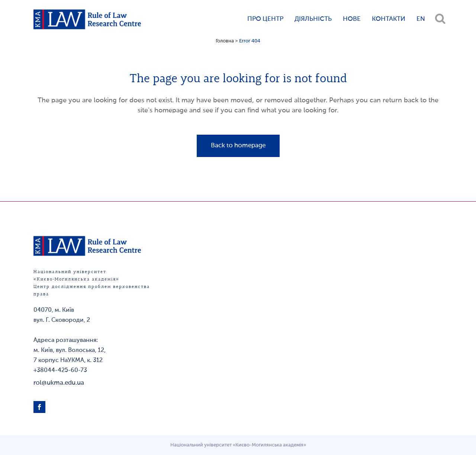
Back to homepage (238, 146)
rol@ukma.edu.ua (59, 383)
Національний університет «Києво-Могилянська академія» (238, 445)
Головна (225, 41)
